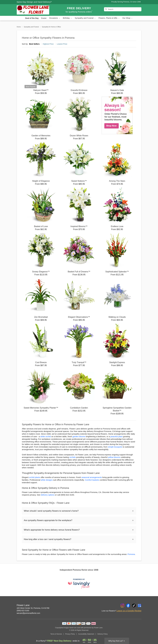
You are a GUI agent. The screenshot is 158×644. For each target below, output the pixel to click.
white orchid (46, 436)
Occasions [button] (55, 18)
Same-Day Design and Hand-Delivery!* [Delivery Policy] (34, 2)
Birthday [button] (68, 18)
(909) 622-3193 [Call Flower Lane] (23, 611)
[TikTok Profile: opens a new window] (134, 605)
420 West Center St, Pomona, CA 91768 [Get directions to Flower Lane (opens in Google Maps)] (33, 608)
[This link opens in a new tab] (79, 584)
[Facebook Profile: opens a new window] (128, 605)
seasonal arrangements (92, 477)
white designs (47, 480)
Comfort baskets (92, 480)
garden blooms (79, 436)
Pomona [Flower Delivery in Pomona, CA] (131, 554)
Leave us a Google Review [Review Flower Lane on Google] (129, 611)
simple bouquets (115, 447)
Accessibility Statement (86, 634)
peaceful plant (117, 436)
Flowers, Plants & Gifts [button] (109, 18)
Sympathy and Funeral (31, 27)
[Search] (123, 9)
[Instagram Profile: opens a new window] (122, 605)
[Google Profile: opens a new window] (140, 605)
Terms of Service (56, 634)
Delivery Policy (102, 634)
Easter (44, 18)
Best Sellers (34, 44)
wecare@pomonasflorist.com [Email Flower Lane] (28, 613)
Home (19, 27)
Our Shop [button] (128, 18)
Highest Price (48, 44)
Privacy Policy (70, 634)
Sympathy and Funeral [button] (85, 18)
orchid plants (35, 477)
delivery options (48, 495)
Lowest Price (62, 44)
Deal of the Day (32, 18)
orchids (73, 457)
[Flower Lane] (35, 10)
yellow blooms (114, 457)
